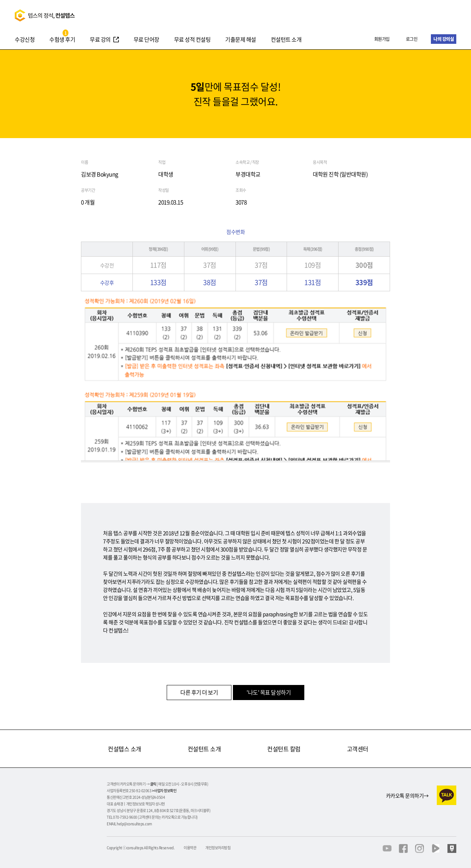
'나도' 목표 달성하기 (269, 692)
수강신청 (25, 40)
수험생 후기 (62, 40)
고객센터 (358, 749)
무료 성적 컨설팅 (192, 40)
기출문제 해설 (241, 40)
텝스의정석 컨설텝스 (45, 15)
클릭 (153, 784)
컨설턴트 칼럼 (284, 749)
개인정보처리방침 (218, 848)
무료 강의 (100, 40)
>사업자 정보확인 (164, 790)
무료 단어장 (146, 40)
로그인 (412, 39)
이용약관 (190, 848)
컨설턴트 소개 (286, 40)
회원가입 (382, 39)
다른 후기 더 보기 (199, 692)
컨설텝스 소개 (125, 749)
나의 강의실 (444, 39)
